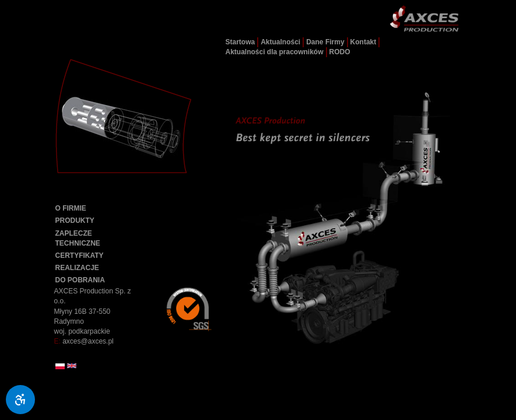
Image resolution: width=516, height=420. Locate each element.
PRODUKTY (75, 220)
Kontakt (364, 42)
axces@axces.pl (88, 341)
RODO (340, 52)
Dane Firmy (325, 42)
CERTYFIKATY (80, 256)
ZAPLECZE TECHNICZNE (78, 238)
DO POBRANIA (80, 280)
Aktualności (280, 42)
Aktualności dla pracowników (275, 52)
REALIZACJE (77, 268)
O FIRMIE (71, 208)
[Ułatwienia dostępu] (20, 400)
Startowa (241, 42)
